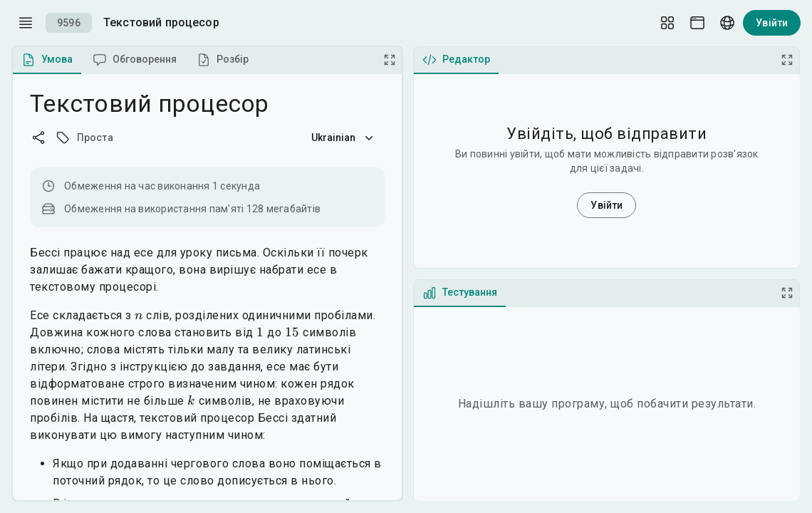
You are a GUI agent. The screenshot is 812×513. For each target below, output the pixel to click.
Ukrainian (344, 138)
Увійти (772, 23)
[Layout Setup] (667, 23)
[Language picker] (727, 23)
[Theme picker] (697, 23)
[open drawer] (26, 23)
